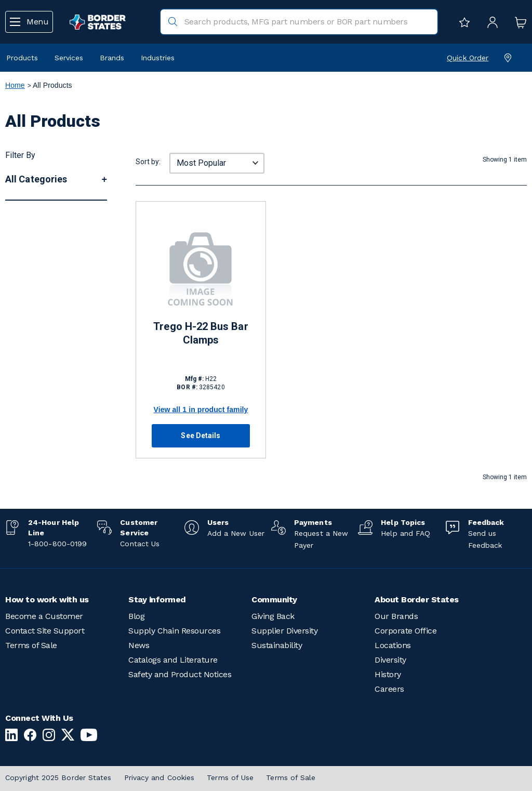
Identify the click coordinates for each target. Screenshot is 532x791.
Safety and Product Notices (180, 674)
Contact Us (140, 544)
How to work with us (47, 599)
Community (274, 599)
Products (22, 58)
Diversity (390, 660)
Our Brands (396, 616)
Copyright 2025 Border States (58, 777)
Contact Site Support (45, 631)
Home (15, 85)
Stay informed (157, 599)
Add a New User (236, 533)
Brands (112, 58)
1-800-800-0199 (57, 544)
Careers (389, 689)
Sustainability (277, 645)
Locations (393, 645)
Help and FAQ (405, 533)
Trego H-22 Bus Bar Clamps (201, 333)
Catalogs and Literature (173, 660)
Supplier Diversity (284, 631)
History (388, 674)
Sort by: (148, 162)
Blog (136, 616)
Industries (158, 58)
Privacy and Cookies (159, 777)
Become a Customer (44, 616)
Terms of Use (230, 777)
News (139, 645)
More (18, 291)
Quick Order (468, 58)
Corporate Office (405, 631)
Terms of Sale (31, 645)
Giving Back (273, 616)
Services (69, 58)
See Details (201, 436)
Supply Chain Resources (174, 631)
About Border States (417, 599)
